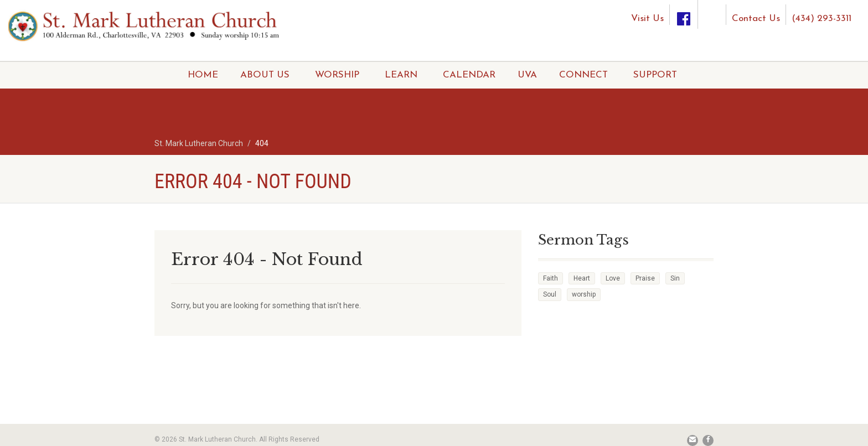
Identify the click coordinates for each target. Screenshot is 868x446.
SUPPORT (655, 75)
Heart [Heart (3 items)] (582, 278)
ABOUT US (265, 75)
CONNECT (583, 75)
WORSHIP (337, 75)
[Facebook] (684, 15)
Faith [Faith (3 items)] (551, 278)
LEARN (401, 75)
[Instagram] (712, 10)
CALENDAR (469, 75)
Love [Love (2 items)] (613, 278)
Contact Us (756, 19)
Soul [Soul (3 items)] (550, 294)
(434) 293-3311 (821, 19)
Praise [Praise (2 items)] (645, 278)
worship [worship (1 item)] (584, 294)
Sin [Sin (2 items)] (675, 278)
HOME (203, 75)
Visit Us (647, 19)
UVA (527, 75)
